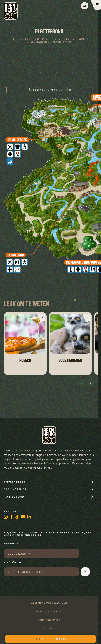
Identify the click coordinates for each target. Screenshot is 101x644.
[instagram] (6, 517)
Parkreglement (49, 620)
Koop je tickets (51, 639)
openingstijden (16, 489)
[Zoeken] (85, 6)
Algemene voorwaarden (49, 603)
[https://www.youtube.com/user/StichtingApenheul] (23, 517)
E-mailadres (13, 562)
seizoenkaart (14, 482)
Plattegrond (14, 497)
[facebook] (11, 517)
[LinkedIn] (29, 517)
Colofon (49, 629)
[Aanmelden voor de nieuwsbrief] (85, 572)
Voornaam (11, 544)
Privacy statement (49, 611)
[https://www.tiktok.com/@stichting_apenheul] (17, 517)
